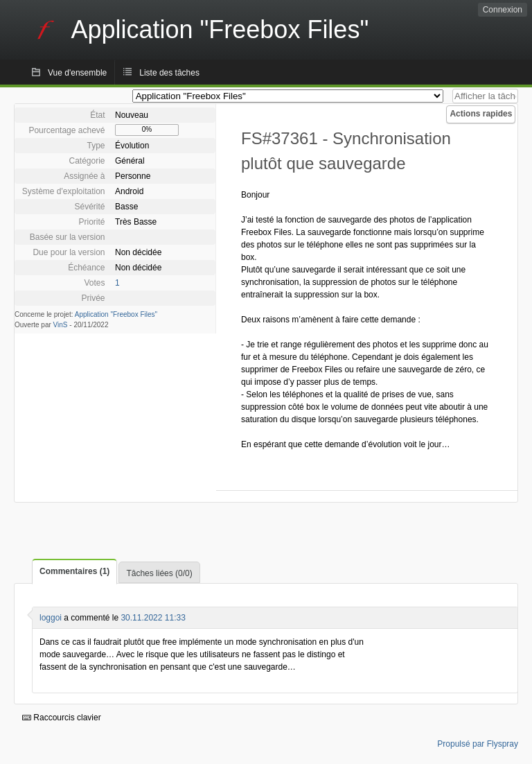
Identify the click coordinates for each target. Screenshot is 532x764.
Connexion (503, 10)
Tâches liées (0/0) (159, 573)
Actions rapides (481, 114)
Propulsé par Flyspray (478, 744)
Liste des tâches (169, 73)
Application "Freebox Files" (116, 314)
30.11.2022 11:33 (153, 618)
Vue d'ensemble (77, 73)
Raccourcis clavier (62, 718)
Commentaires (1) (74, 571)
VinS (61, 325)
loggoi (51, 618)
